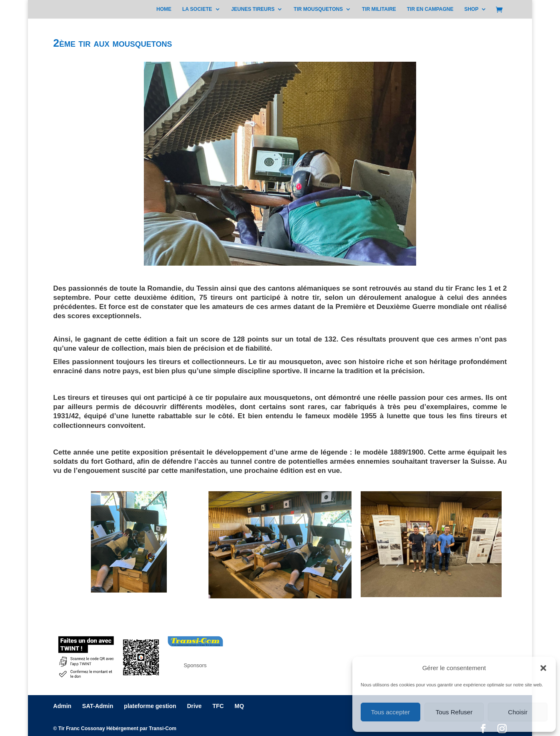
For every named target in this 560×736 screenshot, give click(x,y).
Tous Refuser (454, 712)
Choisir (518, 712)
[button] (543, 668)
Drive (194, 706)
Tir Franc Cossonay (82, 728)
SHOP (471, 9)
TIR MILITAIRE (379, 9)
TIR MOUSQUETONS (318, 9)
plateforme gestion (150, 706)
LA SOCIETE (197, 9)
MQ (240, 706)
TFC (218, 706)
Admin (63, 706)
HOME (164, 9)
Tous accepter (390, 712)
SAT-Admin (98, 706)
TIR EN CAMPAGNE (430, 9)
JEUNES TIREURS (253, 9)
